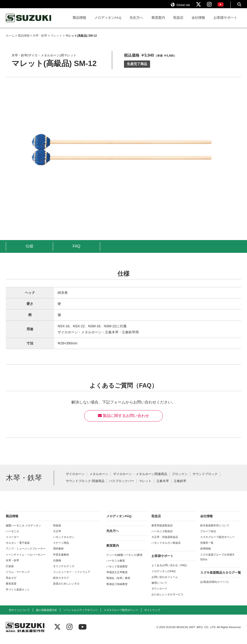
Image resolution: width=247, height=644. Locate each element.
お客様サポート (225, 22)
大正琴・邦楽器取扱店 (165, 542)
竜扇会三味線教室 (117, 589)
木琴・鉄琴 (12, 565)
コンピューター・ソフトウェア (72, 577)
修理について (159, 587)
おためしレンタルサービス (167, 599)
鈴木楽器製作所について (215, 530)
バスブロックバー (122, 486)
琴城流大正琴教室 (117, 577)
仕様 (29, 251)
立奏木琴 (163, 486)
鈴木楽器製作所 (29, 23)
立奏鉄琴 (180, 486)
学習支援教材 (61, 559)
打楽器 (10, 571)
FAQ (76, 251)
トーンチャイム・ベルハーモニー (26, 559)
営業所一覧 (207, 547)
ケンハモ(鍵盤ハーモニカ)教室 (124, 559)
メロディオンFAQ (108, 22)
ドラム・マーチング (18, 577)
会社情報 (198, 22)
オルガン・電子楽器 (18, 547)
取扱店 (178, 22)
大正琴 (57, 536)
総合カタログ (61, 582)
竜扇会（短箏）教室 (118, 583)
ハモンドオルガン (64, 542)
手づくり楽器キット (18, 594)
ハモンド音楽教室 (117, 571)
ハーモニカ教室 (116, 565)
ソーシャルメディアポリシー (80, 615)
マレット (145, 486)
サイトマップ (152, 615)
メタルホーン (99, 479)
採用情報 (206, 553)
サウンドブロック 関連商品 (85, 486)
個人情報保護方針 (47, 615)
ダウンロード (159, 593)
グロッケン (180, 479)
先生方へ (136, 22)
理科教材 (58, 553)
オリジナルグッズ (64, 571)
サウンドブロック (205, 479)
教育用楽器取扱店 (162, 530)
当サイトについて (19, 615)
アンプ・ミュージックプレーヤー (26, 553)
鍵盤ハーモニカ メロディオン (23, 530)
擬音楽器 (11, 588)
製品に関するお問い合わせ (123, 420)
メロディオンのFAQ (163, 576)
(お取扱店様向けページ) (214, 586)
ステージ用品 (61, 547)
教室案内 (158, 22)
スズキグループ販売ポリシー (217, 542)
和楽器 (57, 530)
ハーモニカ (12, 536)
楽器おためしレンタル (66, 588)
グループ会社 (208, 536)
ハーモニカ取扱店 (162, 536)
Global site (180, 7)
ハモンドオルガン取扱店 (166, 547)
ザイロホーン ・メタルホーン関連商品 (140, 479)
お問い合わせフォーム (165, 582)
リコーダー (12, 542)
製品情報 (79, 22)
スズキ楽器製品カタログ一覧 (221, 577)
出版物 (57, 565)
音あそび (11, 582)
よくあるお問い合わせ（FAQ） (170, 570)
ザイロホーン (75, 479)
